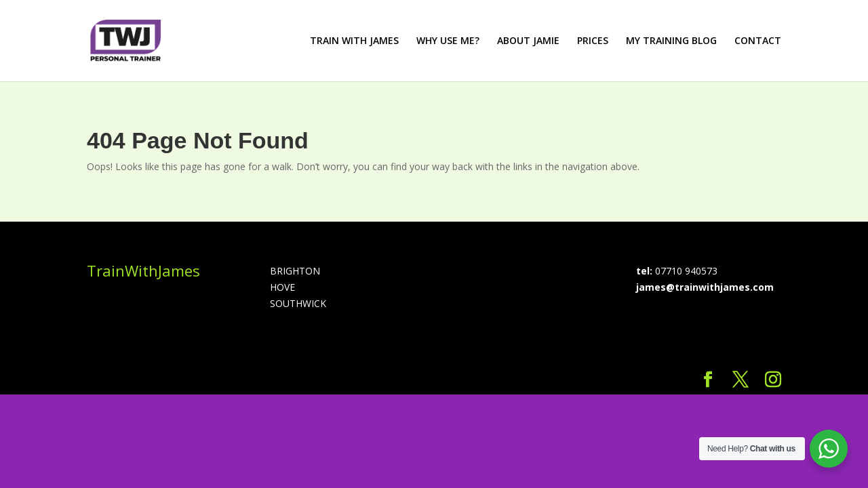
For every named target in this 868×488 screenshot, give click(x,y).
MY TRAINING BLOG (671, 41)
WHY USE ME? (448, 41)
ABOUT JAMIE (528, 41)
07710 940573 (686, 271)
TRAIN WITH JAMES (354, 41)
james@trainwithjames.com (705, 287)
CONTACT (758, 41)
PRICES (593, 41)
